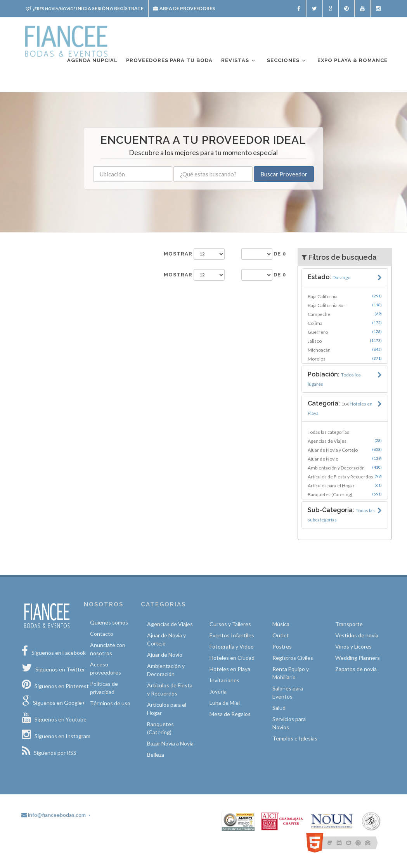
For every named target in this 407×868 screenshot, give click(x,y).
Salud (279, 708)
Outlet (281, 635)
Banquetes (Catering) (345, 494)
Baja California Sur (345, 305)
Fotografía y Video (232, 646)
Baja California (345, 296)
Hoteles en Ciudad (232, 658)
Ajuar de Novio (345, 459)
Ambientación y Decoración (345, 468)
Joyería (218, 691)
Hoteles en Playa (230, 669)
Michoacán (345, 350)
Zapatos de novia (356, 669)
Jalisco (345, 341)
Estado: (329, 277)
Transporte (349, 624)
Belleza (156, 755)
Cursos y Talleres (230, 624)
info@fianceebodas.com (54, 815)
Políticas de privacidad (104, 688)
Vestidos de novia (357, 635)
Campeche (345, 314)
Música (281, 624)
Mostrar (178, 254)
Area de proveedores (184, 8)
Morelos (345, 359)
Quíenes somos (109, 622)
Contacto (102, 634)
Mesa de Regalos (230, 714)
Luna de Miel (225, 703)
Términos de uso (110, 703)
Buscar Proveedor (284, 174)
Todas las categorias (328, 432)
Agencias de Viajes (345, 441)
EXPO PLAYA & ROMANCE (352, 60)
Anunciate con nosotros (108, 649)
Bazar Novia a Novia (170, 743)
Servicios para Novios (289, 723)
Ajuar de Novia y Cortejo (345, 450)
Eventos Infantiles (232, 635)
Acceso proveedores (106, 668)
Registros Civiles (293, 658)
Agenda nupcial (92, 60)
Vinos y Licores (353, 646)
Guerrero (345, 332)
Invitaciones (224, 680)
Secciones (287, 61)
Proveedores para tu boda (169, 60)
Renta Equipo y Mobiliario (291, 673)
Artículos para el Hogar (345, 485)
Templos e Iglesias (295, 738)
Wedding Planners (358, 658)
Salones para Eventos (288, 692)
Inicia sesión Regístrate (85, 8)
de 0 (280, 254)
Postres (282, 646)
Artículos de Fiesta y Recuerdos (345, 476)
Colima (345, 323)
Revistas (239, 61)
